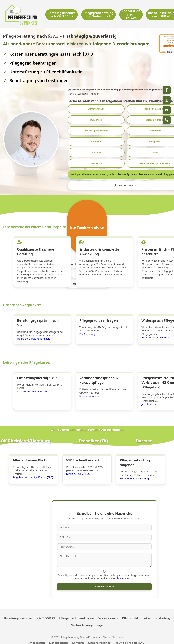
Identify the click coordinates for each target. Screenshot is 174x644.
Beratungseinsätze (18, 614)
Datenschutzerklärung (121, 574)
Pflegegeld (130, 614)
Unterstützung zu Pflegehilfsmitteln (46, 72)
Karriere (78, 638)
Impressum (37, 638)
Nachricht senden (104, 582)
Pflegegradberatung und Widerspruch (99, 15)
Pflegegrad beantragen (77, 614)
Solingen (96, 142)
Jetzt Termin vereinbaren (87, 227)
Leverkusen (96, 163)
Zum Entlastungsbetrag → (33, 386)
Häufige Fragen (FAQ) (130, 638)
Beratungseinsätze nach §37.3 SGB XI (62, 15)
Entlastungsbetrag (156, 614)
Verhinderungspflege (87, 621)
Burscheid (96, 120)
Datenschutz (58, 638)
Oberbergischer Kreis (96, 131)
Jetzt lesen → (150, 399)
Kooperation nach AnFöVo (131, 15)
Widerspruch (108, 614)
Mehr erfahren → (90, 391)
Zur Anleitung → (89, 331)
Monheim (96, 152)
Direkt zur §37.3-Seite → (81, 466)
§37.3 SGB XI (45, 614)
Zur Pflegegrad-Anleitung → (137, 471)
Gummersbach (96, 109)
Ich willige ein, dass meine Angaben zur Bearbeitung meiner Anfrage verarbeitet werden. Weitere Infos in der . (104, 571)
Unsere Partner (99, 638)
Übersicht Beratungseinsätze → (36, 335)
